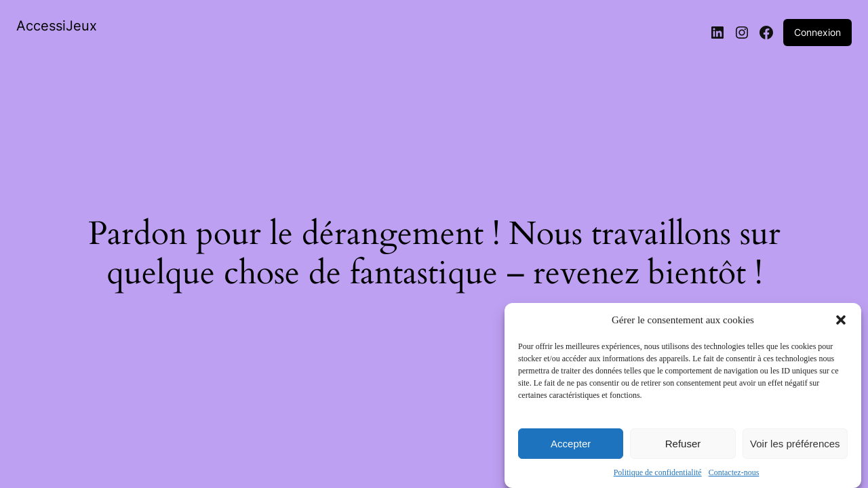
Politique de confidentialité (658, 472)
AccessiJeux (57, 26)
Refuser (683, 444)
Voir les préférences (795, 444)
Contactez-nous (734, 472)
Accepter (571, 444)
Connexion (817, 32)
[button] (841, 320)
